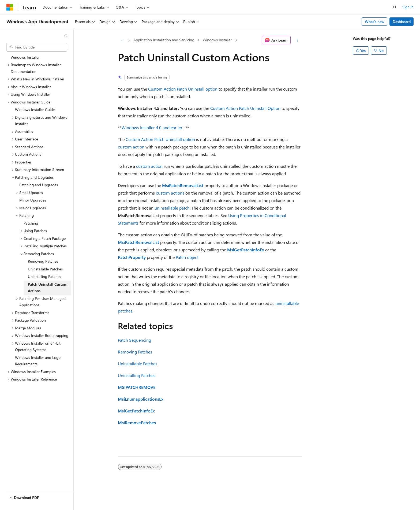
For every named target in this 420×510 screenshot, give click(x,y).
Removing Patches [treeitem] (43, 261)
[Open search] (395, 7)
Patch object (187, 257)
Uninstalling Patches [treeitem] (44, 276)
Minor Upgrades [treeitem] (33, 200)
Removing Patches (135, 352)
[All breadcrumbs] (123, 40)
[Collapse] (66, 36)
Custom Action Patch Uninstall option (183, 89)
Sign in (408, 7)
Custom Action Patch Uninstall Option (245, 108)
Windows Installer (217, 40)
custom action (131, 147)
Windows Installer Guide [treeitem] (35, 109)
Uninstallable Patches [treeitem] (45, 269)
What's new (375, 22)
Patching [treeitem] (31, 223)
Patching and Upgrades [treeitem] (39, 185)
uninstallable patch (172, 208)
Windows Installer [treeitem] (25, 57)
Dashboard (402, 22)
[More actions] (297, 40)
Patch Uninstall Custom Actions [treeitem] (48, 288)
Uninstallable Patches (138, 364)
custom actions (170, 193)
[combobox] (37, 47)
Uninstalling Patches (137, 375)
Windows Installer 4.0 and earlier (152, 127)
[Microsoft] (10, 7)
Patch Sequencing (134, 340)
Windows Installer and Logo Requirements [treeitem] (38, 361)
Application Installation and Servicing (164, 40)
